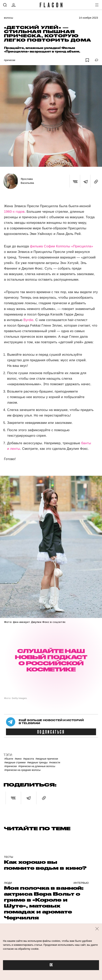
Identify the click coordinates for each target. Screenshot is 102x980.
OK (51, 965)
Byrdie (28, 320)
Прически (10, 60)
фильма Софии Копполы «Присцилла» (61, 246)
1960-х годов (14, 212)
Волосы (9, 18)
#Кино (18, 759)
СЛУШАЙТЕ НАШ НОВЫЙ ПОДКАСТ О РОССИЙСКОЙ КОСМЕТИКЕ (51, 660)
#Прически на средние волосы (22, 770)
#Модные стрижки (15, 762)
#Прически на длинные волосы (37, 766)
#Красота (29, 759)
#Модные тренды (37, 762)
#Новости (55, 762)
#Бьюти (9, 759)
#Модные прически (47, 759)
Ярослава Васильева (27, 181)
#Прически (11, 766)
